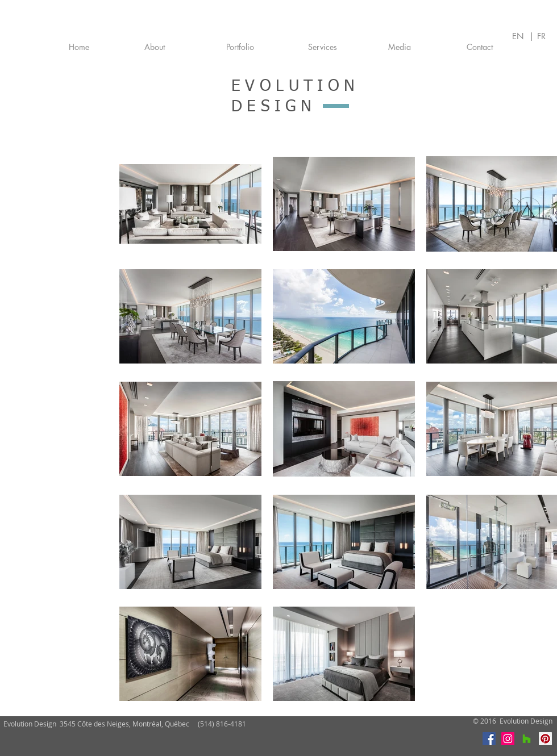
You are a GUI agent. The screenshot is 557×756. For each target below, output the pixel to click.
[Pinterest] (545, 739)
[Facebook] (489, 739)
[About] (155, 47)
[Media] (399, 47)
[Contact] (479, 47)
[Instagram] (508, 739)
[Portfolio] (240, 47)
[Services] (322, 47)
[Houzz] (527, 739)
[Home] (79, 47)
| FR (537, 36)
